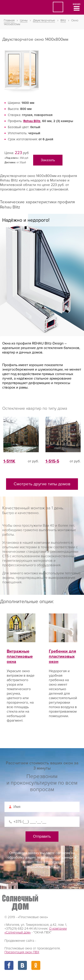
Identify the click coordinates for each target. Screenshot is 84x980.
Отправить (42, 836)
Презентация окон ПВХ (22, 952)
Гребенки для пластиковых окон (63, 651)
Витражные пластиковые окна (21, 651)
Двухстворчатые (44, 20)
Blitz (63, 20)
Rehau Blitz (32, 121)
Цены (24, 20)
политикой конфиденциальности (44, 864)
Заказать (48, 160)
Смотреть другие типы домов (42, 484)
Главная (9, 20)
